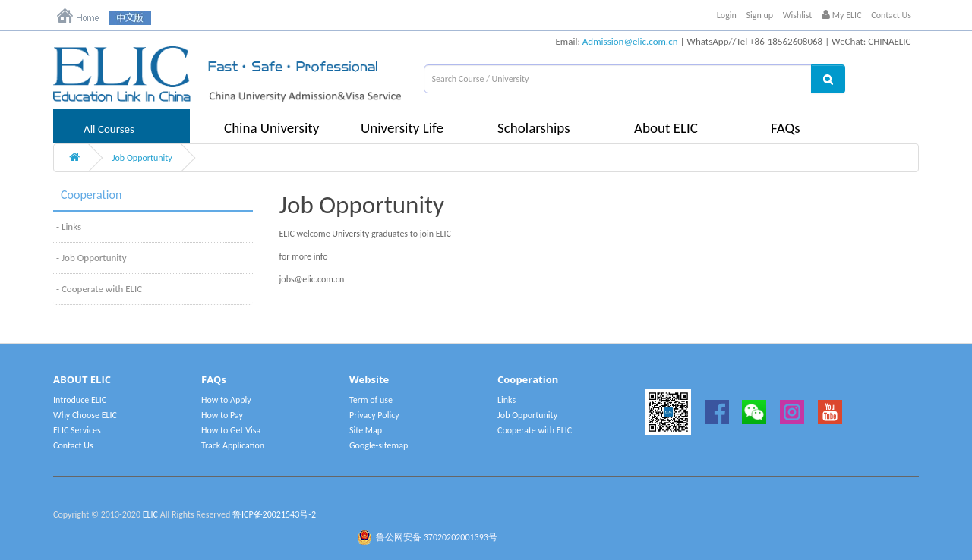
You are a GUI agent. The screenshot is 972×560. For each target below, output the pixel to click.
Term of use (371, 400)
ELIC (150, 514)
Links (507, 400)
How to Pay (222, 415)
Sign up (760, 15)
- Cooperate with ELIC (99, 289)
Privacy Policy (374, 415)
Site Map (366, 430)
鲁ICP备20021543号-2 (274, 514)
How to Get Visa (231, 430)
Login (727, 15)
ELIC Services (77, 430)
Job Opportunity (142, 158)
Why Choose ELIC (85, 415)
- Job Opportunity (92, 258)
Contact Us (891, 15)
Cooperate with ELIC (535, 430)
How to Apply (226, 400)
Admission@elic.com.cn (630, 41)
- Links (69, 227)
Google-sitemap (379, 445)
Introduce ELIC (80, 400)
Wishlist (798, 15)
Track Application (233, 445)
